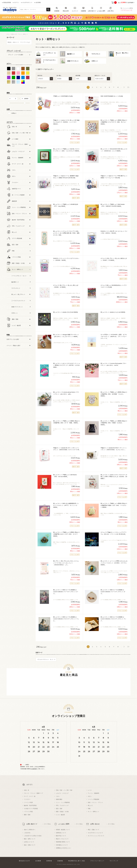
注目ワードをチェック (45, 69)
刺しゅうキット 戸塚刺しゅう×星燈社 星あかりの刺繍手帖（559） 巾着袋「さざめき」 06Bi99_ (114, 423)
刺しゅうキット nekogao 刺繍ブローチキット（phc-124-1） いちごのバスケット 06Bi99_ (66, 336)
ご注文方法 (27, 833)
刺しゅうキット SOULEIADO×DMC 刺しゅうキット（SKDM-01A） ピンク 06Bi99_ (114, 150)
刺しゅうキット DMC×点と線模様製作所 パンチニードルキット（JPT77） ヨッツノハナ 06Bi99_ (66, 505)
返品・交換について (30, 845)
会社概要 (38, 861)
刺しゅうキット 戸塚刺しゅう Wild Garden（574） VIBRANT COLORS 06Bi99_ (113, 205)
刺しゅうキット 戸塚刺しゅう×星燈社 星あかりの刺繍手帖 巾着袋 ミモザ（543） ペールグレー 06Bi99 (114, 505)
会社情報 (38, 2)
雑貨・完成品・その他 (62, 812)
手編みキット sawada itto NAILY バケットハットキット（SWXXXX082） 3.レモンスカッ (114, 449)
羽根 (89, 809)
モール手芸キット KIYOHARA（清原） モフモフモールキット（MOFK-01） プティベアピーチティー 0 (114, 336)
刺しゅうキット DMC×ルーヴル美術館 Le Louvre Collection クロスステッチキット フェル (66, 619)
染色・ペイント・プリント (95, 802)
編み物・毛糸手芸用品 (30, 805)
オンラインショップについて (96, 836)
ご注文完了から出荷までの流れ (33, 836)
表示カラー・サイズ (100, 76)
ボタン (90, 796)
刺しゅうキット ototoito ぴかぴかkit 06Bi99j (65, 312)
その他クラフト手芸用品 (31, 809)
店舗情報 (34, 769)
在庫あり (14, 113)
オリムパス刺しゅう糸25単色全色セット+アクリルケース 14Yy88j (114, 286)
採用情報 (49, 861)
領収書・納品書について (63, 830)
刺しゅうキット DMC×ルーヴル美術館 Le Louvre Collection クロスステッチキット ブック (113, 619)
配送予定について (61, 836)
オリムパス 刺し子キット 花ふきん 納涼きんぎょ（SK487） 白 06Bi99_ (114, 259)
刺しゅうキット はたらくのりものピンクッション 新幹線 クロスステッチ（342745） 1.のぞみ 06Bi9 (67, 365)
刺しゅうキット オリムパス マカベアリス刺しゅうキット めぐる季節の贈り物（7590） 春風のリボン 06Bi (66, 233)
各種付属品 (59, 799)
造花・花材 (59, 809)
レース (90, 790)
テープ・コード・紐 (30, 796)
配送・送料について (30, 839)
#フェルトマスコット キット (46, 659)
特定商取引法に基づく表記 (77, 861)
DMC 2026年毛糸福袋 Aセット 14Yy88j (112, 96)
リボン (58, 796)
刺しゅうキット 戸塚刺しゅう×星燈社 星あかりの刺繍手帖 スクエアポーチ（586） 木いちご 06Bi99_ (114, 122)
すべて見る (47, 824)
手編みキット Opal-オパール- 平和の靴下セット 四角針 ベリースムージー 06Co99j (114, 177)
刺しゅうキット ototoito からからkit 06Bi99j (113, 312)
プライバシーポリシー (97, 861)
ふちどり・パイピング (62, 793)
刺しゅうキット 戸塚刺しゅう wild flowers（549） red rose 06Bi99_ (65, 476)
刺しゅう (90, 805)
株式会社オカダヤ (25, 861)
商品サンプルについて (62, 839)
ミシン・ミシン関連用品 (63, 802)
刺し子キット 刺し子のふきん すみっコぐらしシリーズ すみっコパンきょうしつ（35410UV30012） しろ (66, 563)
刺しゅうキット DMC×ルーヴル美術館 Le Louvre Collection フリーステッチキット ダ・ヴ (66, 592)
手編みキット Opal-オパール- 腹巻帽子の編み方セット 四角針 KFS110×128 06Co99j (66, 177)
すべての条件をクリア (11, 357)
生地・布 (27, 790)
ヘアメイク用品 (28, 812)
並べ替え (59, 76)
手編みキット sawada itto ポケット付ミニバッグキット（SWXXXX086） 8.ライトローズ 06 (67, 449)
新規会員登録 (7, 2)
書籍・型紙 (27, 815)
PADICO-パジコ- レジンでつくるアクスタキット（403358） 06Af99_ (66, 259)
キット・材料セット (94, 812)
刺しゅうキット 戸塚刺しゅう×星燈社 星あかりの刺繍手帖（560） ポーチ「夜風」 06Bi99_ (67, 422)
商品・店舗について (94, 830)
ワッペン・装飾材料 (94, 793)
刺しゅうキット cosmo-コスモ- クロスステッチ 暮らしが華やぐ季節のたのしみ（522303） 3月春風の (114, 477)
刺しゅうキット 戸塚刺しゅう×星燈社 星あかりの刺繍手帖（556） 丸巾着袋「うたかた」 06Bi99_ (114, 394)
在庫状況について (61, 833)
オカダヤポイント (27, 2)
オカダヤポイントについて (95, 833)
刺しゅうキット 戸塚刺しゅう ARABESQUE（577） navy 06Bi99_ (66, 205)
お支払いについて (29, 842)
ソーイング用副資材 (94, 799)
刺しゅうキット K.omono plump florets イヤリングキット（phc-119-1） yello (66, 393)
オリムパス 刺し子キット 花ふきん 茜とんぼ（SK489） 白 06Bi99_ (66, 286)
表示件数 (78, 76)
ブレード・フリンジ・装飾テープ (33, 793)
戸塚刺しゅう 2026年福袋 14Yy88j (63, 96)
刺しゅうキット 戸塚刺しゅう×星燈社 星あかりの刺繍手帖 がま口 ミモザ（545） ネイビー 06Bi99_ (67, 534)
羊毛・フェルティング (62, 805)
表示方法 (40, 76)
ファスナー (27, 799)
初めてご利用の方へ (30, 830)
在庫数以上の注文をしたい (63, 848)
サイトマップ (114, 861)
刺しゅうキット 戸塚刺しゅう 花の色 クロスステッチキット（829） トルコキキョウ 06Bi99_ (66, 150)
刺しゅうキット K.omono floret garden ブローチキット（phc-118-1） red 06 (113, 364)
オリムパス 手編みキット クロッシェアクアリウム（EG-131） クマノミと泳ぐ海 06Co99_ (114, 533)
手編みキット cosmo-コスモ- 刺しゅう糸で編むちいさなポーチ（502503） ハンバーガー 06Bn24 (67, 122)
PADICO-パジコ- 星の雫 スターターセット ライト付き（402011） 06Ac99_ (114, 232)
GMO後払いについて (62, 845)
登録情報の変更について (63, 842)
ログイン (17, 2)
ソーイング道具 (28, 802)
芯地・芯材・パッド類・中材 (64, 790)
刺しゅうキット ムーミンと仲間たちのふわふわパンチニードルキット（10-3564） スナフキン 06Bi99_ (114, 563)
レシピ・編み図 (60, 815)
